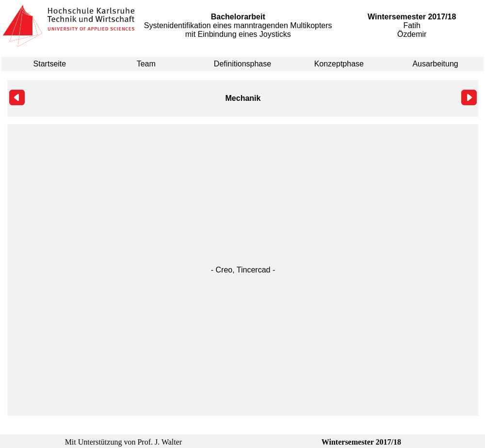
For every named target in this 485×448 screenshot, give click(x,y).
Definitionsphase (242, 64)
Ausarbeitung (435, 64)
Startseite (50, 64)
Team (146, 64)
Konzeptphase (339, 64)
